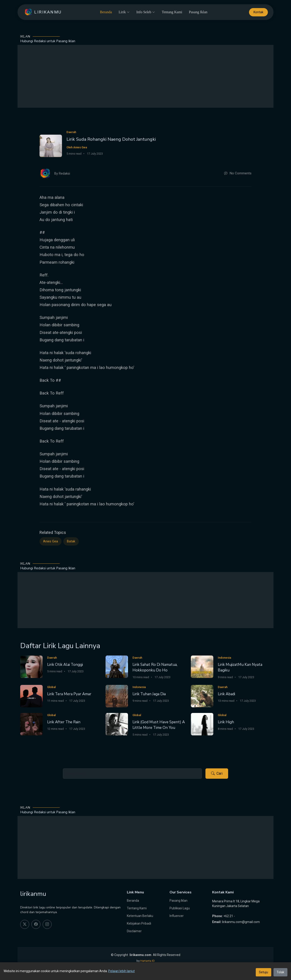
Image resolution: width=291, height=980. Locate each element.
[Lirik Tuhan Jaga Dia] (117, 696)
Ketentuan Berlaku (140, 916)
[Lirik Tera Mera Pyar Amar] (31, 696)
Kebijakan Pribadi (139, 923)
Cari (217, 774)
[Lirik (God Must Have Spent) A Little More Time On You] (117, 724)
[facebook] (36, 924)
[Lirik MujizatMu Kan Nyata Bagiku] (202, 667)
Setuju (263, 972)
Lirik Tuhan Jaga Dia (149, 694)
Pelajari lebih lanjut (121, 971)
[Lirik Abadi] (202, 696)
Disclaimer (134, 931)
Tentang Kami (172, 12)
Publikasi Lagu (180, 908)
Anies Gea (51, 541)
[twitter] (25, 924)
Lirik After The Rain (64, 722)
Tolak (280, 972)
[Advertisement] (145, 76)
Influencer (177, 916)
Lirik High (226, 722)
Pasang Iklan (198, 12)
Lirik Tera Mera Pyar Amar (69, 694)
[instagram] (47, 924)
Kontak (258, 12)
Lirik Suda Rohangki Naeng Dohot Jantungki (111, 139)
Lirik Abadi (226, 694)
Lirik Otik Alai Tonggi (65, 665)
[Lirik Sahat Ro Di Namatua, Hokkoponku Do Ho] (117, 667)
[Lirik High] (202, 724)
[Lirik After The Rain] (31, 724)
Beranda (106, 12)
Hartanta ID (148, 961)
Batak (71, 541)
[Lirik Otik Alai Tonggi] (31, 667)
